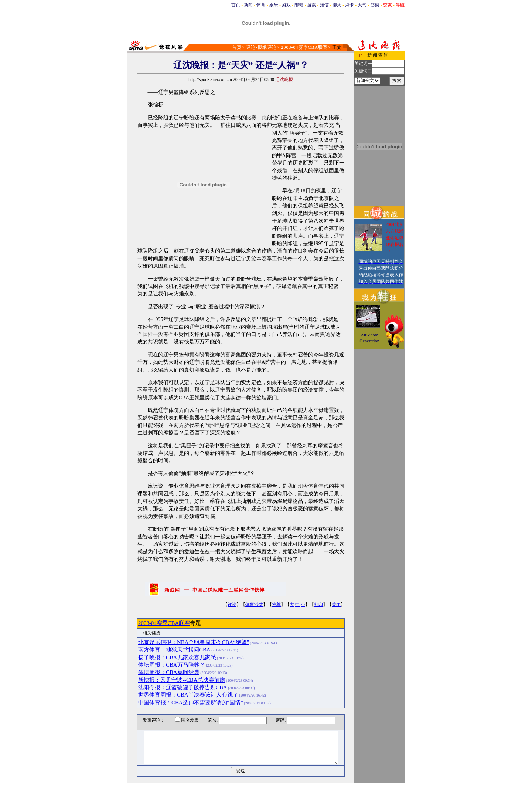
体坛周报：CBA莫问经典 (169, 672)
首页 (236, 5)
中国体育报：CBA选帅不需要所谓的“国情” (191, 703)
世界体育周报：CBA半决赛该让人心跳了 (188, 695)
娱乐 (274, 5)
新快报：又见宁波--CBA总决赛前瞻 (182, 680)
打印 (318, 605)
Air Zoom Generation (369, 338)
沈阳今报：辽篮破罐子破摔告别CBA (183, 687)
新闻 (248, 5)
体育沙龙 (254, 605)
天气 (362, 5)
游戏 (286, 5)
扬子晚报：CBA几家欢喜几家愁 (177, 657)
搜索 (311, 5)
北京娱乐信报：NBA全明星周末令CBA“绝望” (194, 642)
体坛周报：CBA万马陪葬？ (172, 665)
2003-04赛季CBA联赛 (305, 47)
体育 (261, 5)
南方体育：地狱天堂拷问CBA (174, 650)
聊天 (337, 5)
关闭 (336, 605)
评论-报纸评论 (261, 47)
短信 (324, 5)
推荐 (276, 605)
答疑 (375, 5)
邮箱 (299, 5)
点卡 (349, 5)
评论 (232, 605)
